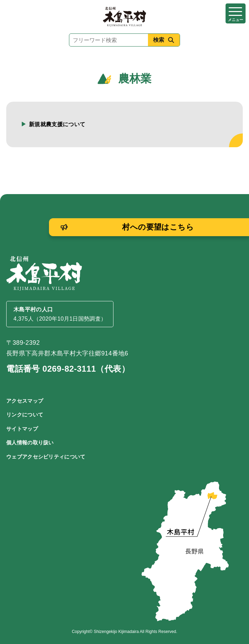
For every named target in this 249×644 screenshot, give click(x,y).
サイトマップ (22, 429)
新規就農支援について (57, 124)
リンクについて (25, 415)
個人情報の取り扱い (30, 442)
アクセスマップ (25, 401)
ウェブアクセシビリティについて (46, 457)
